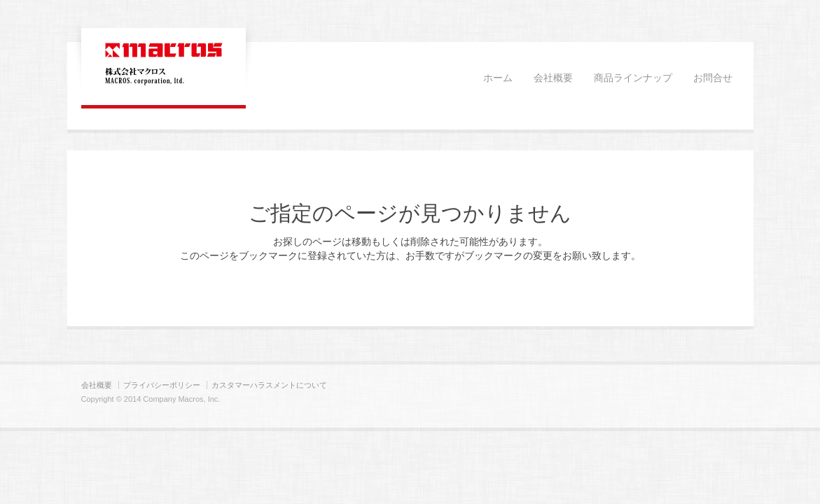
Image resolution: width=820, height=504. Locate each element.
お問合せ (713, 78)
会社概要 (553, 78)
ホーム (498, 78)
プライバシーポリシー (162, 385)
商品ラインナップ (633, 78)
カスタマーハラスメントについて (269, 385)
